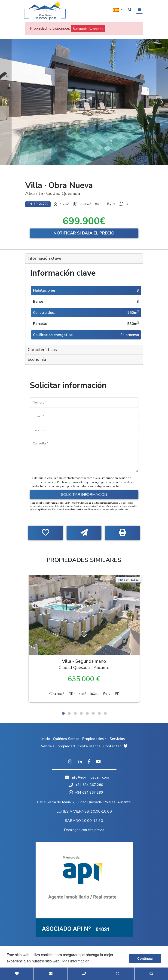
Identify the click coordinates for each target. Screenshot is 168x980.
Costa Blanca (89, 746)
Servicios (117, 739)
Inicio (46, 739)
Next (162, 102)
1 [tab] (63, 713)
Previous (6, 102)
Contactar (112, 746)
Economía (37, 359)
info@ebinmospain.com (90, 777)
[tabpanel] (84, 640)
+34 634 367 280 (86, 785)
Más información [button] (76, 961)
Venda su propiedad (58, 746)
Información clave (44, 258)
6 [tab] (93, 713)
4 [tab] (81, 713)
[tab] (84, 259)
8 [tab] (105, 713)
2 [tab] (69, 713)
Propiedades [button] (93, 739)
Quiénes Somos (66, 739)
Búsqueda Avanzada (88, 29)
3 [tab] (75, 713)
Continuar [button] (145, 958)
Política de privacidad (72, 482)
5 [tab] (87, 713)
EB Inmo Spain (45, 10)
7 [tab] (99, 713)
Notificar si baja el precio (84, 233)
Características (42, 350)
